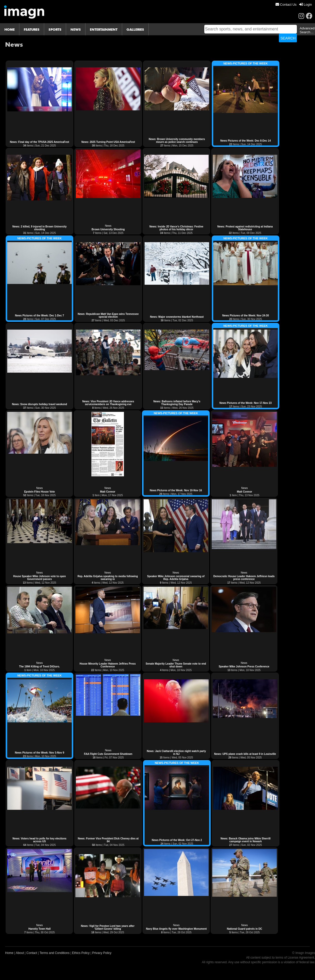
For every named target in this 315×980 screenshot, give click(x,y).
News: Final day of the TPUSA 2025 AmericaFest (39, 142)
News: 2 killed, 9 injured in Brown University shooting (40, 228)
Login (306, 5)
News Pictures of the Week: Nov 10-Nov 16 (176, 490)
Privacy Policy (102, 953)
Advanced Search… (307, 30)
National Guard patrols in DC (245, 929)
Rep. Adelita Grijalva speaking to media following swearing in (108, 578)
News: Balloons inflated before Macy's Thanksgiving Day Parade (177, 403)
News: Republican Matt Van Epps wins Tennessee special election (108, 315)
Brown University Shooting (108, 229)
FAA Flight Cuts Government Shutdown (108, 754)
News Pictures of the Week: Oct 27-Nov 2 (177, 840)
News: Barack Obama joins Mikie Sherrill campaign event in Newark (245, 840)
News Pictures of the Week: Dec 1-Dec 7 (40, 316)
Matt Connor (108, 492)
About (20, 953)
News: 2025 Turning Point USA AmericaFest (108, 142)
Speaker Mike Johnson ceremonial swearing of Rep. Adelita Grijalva (176, 578)
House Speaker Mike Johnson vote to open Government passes (40, 578)
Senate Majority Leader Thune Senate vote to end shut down (176, 665)
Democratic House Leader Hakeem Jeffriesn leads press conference (244, 578)
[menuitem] (286, 5)
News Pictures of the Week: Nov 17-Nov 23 (246, 403)
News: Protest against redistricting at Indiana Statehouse (245, 228)
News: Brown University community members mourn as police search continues (177, 141)
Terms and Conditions (54, 953)
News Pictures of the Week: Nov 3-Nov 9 (40, 753)
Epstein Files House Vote (40, 492)
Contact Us (286, 5)
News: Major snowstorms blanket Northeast (177, 317)
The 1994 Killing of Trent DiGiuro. (40, 667)
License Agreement (301, 958)
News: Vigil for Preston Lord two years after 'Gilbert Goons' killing (108, 927)
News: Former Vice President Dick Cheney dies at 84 (108, 840)
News (108, 226)
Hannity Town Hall (40, 929)
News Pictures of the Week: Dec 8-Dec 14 (245, 141)
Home (9, 953)
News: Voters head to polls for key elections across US (40, 840)
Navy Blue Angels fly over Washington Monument (176, 929)
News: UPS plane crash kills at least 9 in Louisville (245, 754)
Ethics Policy (81, 953)
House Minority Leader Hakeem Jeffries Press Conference (108, 665)
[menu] (294, 5)
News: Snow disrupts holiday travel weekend (39, 404)
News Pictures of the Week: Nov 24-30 (246, 316)
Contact (32, 953)
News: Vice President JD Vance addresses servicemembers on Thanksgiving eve (108, 403)
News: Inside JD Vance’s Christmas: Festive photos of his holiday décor (176, 228)
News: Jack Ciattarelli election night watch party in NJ (176, 753)
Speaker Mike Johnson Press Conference (244, 667)
